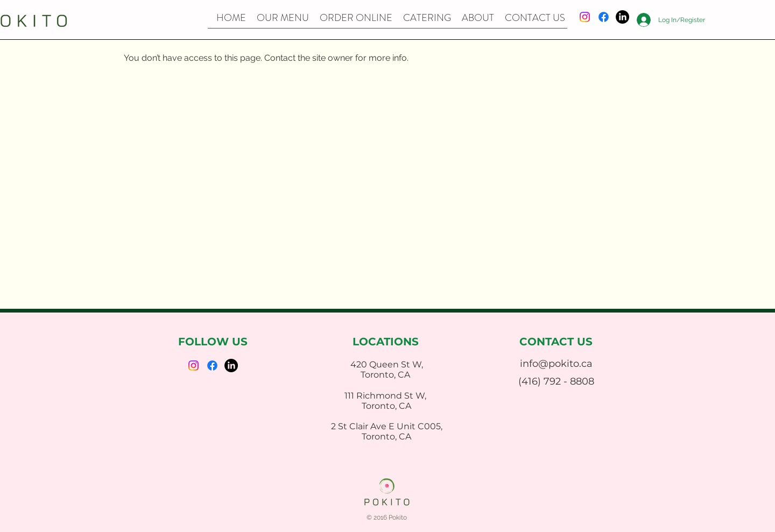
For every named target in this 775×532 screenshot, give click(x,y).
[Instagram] (585, 17)
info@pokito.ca (556, 364)
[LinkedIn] (622, 17)
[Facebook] (604, 17)
